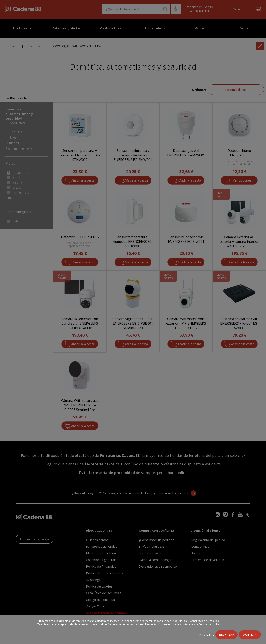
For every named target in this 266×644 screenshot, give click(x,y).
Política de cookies (210, 624)
